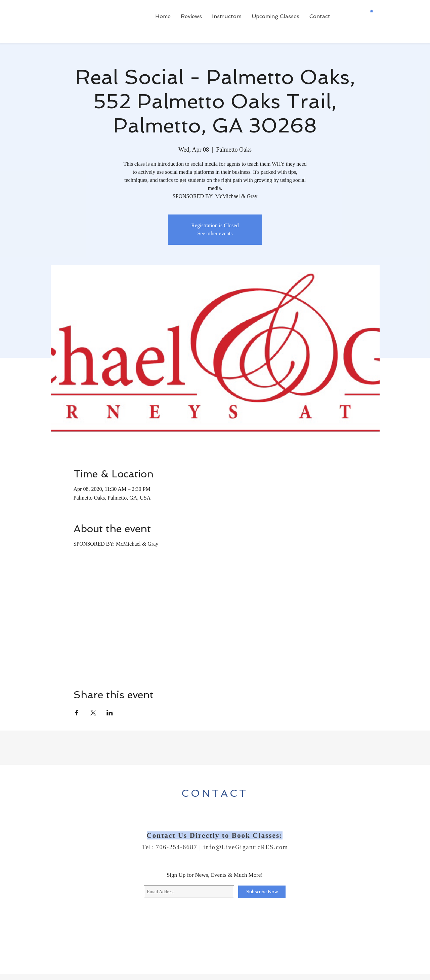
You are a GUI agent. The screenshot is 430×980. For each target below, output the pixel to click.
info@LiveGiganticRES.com (246, 847)
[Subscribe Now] (262, 892)
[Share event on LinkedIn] (110, 713)
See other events (215, 233)
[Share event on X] (93, 713)
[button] (372, 11)
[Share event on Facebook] (77, 713)
